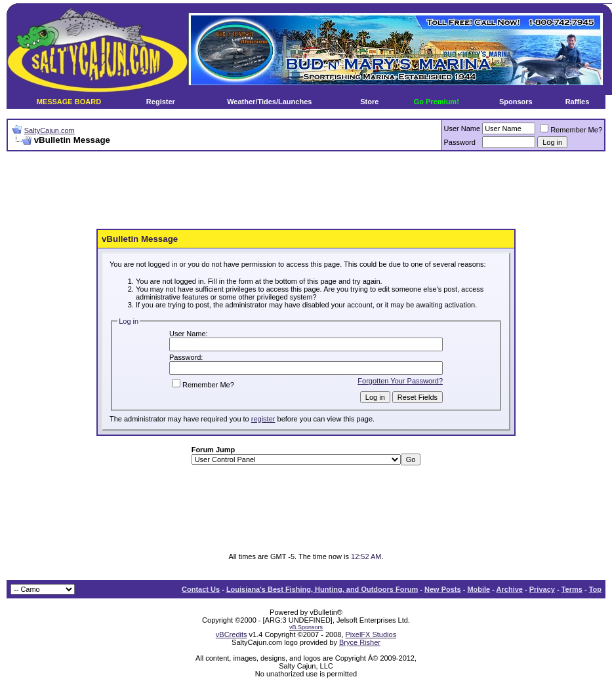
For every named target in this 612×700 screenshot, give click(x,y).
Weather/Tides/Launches (269, 102)
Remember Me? (571, 130)
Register (161, 102)
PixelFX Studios (371, 634)
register (263, 419)
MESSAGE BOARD (69, 102)
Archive (510, 589)
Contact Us (201, 589)
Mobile (479, 589)
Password (460, 142)
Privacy (542, 589)
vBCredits (232, 634)
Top (595, 589)
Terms (572, 589)
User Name (462, 128)
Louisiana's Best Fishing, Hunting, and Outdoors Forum (322, 589)
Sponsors (516, 102)
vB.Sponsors (306, 627)
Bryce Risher (360, 642)
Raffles (578, 102)
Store (369, 102)
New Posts (443, 589)
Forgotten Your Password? (400, 381)
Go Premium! (437, 102)
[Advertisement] (306, 191)
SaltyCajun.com (50, 130)
